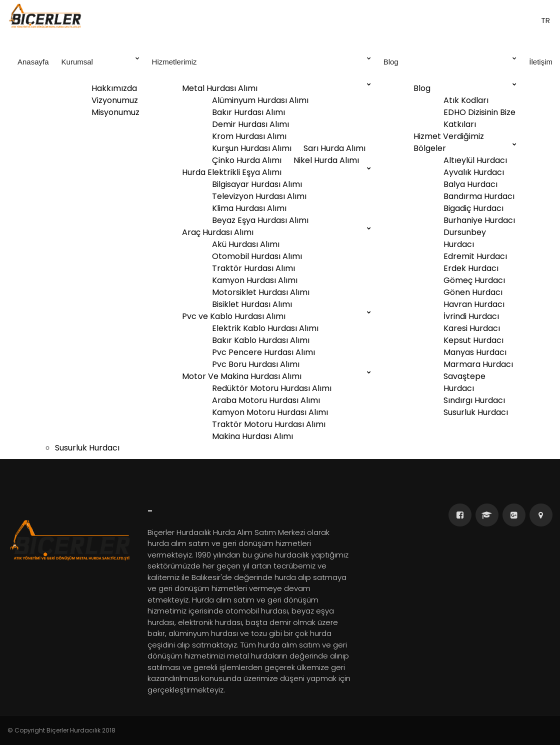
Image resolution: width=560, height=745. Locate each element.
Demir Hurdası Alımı (250, 124)
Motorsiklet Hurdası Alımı (261, 292)
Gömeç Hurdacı (474, 280)
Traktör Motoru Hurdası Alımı (269, 424)
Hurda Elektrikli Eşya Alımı (232, 172)
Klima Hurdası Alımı (249, 208)
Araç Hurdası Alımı (218, 232)
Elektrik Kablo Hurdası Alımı (265, 328)
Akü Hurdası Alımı (246, 244)
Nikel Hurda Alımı (326, 160)
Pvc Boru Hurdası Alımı (256, 364)
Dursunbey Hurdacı (465, 238)
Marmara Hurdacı (478, 364)
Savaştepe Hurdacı (464, 382)
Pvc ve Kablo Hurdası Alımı (234, 316)
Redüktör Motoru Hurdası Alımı (272, 388)
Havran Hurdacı (474, 304)
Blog (450, 61)
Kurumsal (100, 61)
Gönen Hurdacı (473, 292)
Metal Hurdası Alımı (220, 88)
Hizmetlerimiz (261, 61)
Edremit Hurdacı (475, 256)
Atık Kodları (466, 100)
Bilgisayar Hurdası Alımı (257, 184)
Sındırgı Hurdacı (474, 400)
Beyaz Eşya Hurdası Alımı (260, 220)
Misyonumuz (115, 112)
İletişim (541, 62)
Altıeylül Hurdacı (475, 160)
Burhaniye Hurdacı (479, 220)
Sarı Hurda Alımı (334, 148)
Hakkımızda (114, 88)
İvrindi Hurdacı (471, 316)
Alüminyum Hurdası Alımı (260, 100)
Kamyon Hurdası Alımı (255, 280)
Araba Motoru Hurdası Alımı (266, 400)
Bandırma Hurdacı (479, 196)
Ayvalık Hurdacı (474, 172)
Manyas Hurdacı (475, 352)
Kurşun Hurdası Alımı (252, 148)
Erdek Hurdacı (471, 268)
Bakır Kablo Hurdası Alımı (261, 340)
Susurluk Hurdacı (476, 412)
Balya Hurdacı (470, 184)
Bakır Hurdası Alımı (248, 112)
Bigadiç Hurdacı (473, 208)
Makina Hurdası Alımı (252, 436)
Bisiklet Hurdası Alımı (252, 304)
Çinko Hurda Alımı (247, 160)
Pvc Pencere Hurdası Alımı (263, 352)
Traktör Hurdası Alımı (253, 268)
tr (544, 20)
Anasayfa (33, 62)
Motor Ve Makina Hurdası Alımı (242, 376)
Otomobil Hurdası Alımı (257, 256)
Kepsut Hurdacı (473, 340)
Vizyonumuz (115, 100)
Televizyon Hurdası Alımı (259, 196)
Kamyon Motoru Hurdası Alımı (270, 412)
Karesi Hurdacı (472, 328)
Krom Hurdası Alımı (249, 136)
